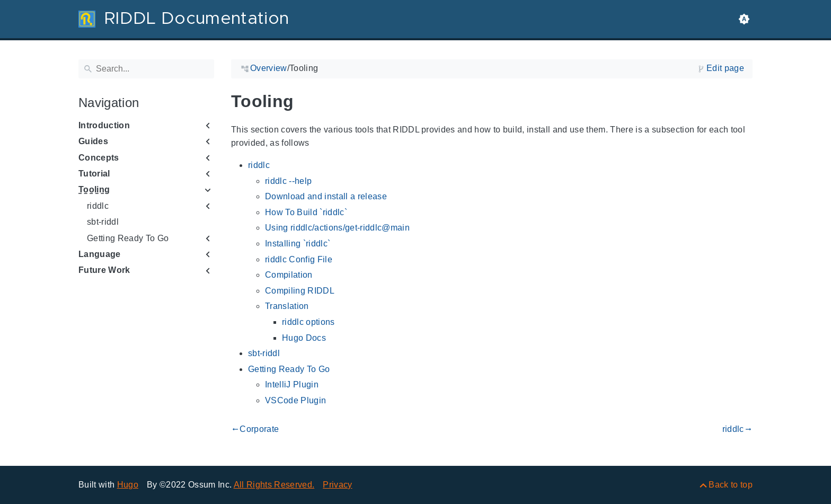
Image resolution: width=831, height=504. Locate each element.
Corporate (255, 429)
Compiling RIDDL (300, 291)
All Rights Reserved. (274, 485)
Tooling (94, 189)
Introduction (104, 125)
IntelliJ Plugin (292, 384)
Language (100, 254)
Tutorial (94, 174)
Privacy (337, 485)
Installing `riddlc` (298, 244)
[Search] (146, 69)
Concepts (99, 158)
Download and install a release (326, 196)
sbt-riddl (103, 222)
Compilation (289, 275)
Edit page (725, 68)
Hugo (128, 485)
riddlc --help (288, 181)
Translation (287, 306)
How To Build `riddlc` (306, 212)
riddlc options (308, 322)
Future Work (104, 270)
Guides (93, 141)
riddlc (98, 206)
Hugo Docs (304, 338)
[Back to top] (725, 485)
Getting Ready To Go (128, 238)
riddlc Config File (299, 259)
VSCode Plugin (295, 400)
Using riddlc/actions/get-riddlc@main (337, 228)
